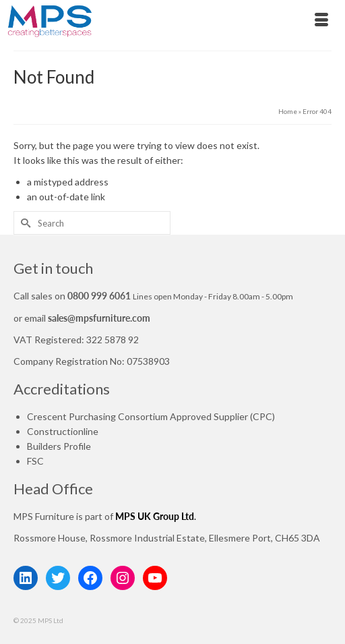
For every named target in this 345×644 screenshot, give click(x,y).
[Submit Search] (24, 223)
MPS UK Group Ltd (155, 516)
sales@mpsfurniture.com (99, 318)
